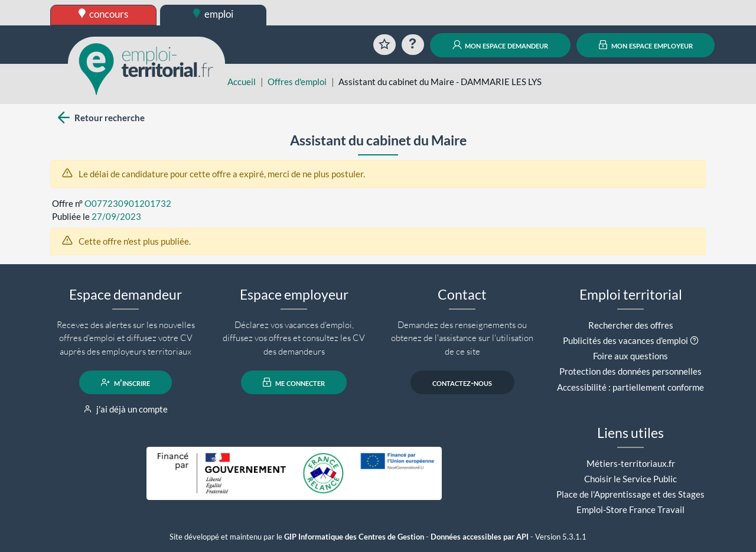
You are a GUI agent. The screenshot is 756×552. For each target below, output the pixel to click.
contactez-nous (462, 382)
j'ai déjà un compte (126, 409)
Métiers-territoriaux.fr (631, 463)
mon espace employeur (646, 45)
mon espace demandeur (501, 45)
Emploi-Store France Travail (630, 509)
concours (104, 14)
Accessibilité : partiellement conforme (630, 387)
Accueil (242, 82)
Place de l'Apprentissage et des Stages (630, 494)
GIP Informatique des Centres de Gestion (354, 537)
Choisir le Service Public (630, 479)
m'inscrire (126, 382)
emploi (213, 14)
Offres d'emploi (297, 82)
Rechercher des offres (631, 325)
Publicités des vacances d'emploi (625, 340)
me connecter (294, 382)
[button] (694, 340)
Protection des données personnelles (630, 371)
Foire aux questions (630, 356)
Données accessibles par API (480, 537)
